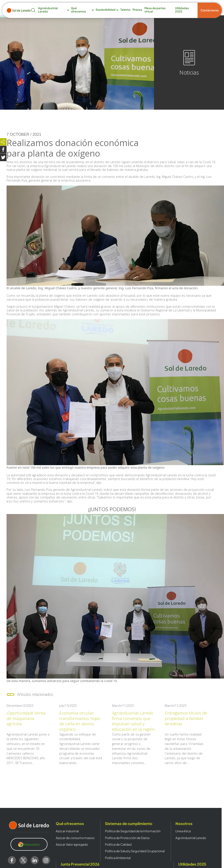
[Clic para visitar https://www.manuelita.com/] (29, 844)
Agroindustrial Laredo (48, 10)
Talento (125, 10)
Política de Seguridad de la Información (133, 831)
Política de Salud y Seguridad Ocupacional (135, 851)
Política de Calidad (118, 844)
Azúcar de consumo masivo (75, 838)
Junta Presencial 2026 (80, 864)
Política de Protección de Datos (127, 838)
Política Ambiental (118, 858)
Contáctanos (210, 10)
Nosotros (184, 823)
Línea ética (183, 831)
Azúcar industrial (67, 831)
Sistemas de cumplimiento (129, 823)
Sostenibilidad (106, 10)
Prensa (137, 10)
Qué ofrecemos (78, 10)
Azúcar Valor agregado (72, 844)
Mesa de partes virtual (155, 10)
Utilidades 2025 (182, 10)
